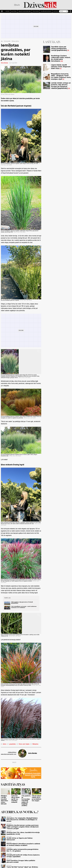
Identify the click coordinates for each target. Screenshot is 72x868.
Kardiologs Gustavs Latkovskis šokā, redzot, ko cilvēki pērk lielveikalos (61, 58)
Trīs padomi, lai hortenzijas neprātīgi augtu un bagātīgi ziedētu (26, 801)
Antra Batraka (4, 63)
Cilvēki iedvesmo (46, 11)
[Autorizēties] (70, 11)
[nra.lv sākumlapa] (17, 5)
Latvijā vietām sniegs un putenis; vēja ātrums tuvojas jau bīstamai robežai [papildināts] (61, 86)
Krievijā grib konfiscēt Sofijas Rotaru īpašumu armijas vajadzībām (23, 856)
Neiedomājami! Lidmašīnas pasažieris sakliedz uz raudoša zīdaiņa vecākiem (23, 844)
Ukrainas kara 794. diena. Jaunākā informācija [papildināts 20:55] (23, 833)
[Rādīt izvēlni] (2, 11)
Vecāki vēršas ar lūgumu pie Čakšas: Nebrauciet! (20, 839)
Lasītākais (52, 42)
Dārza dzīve (15, 41)
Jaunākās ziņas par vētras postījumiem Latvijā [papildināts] (59, 48)
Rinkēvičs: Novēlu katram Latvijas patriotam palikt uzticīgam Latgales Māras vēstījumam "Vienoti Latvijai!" (23, 827)
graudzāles (12, 744)
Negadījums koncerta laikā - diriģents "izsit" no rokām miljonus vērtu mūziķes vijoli (61, 77)
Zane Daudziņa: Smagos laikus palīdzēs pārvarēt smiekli (21, 861)
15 (62, 61)
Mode (7, 11)
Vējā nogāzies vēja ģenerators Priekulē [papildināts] (22, 603)
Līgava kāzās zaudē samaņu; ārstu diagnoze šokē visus (61, 67)
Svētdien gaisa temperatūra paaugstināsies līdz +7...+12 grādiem (22, 850)
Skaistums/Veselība (25, 11)
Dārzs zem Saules (23, 744)
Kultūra (14, 11)
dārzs (4, 744)
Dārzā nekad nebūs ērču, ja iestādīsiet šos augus (37, 798)
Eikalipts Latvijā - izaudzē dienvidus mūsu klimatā (4, 800)
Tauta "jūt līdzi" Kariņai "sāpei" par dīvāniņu (22, 867)
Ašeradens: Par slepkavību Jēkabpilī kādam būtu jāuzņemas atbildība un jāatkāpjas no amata (22, 820)
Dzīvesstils (7, 41)
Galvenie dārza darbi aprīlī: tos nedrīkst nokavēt (15, 799)
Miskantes (34, 744)
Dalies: (14, 762)
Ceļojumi (36, 11)
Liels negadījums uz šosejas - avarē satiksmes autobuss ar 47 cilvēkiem (24, 607)
